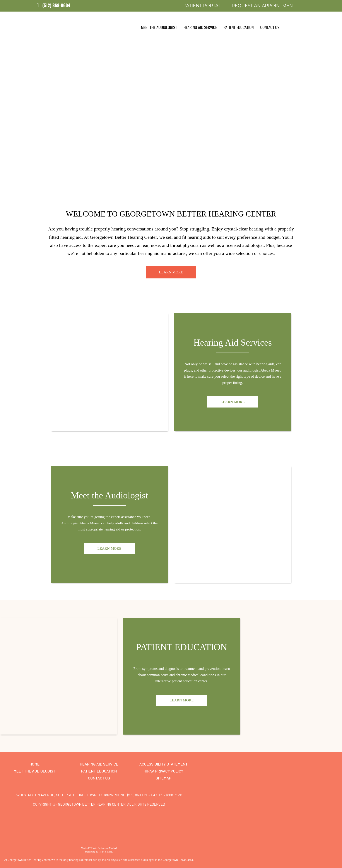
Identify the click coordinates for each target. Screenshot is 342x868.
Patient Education (239, 27)
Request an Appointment (263, 6)
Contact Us (270, 27)
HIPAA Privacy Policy (164, 771)
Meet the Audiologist (159, 27)
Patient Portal (202, 6)
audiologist (148, 860)
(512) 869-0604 (56, 5)
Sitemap (163, 778)
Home (34, 764)
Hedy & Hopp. (106, 852)
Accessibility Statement (164, 764)
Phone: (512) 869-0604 (132, 795)
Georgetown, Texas (174, 860)
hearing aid (76, 860)
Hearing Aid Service (200, 27)
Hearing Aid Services (233, 343)
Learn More (171, 272)
